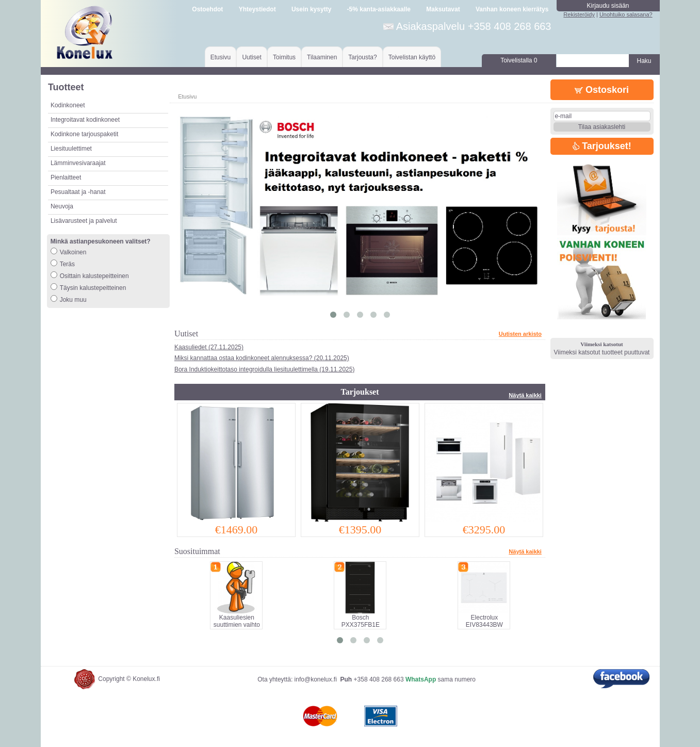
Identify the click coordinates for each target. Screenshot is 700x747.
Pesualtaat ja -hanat (78, 192)
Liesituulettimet (71, 149)
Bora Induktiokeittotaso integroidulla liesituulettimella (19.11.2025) (265, 369)
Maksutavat (443, 9)
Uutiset (251, 57)
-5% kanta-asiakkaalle (379, 9)
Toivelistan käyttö (412, 57)
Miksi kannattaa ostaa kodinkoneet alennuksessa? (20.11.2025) (262, 358)
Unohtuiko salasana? (626, 14)
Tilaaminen (322, 57)
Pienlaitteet (66, 177)
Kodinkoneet (68, 105)
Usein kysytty (311, 9)
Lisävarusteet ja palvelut (84, 221)
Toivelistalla (519, 60)
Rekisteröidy (579, 14)
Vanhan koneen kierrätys (512, 9)
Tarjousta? (362, 57)
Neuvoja (62, 206)
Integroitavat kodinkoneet (85, 120)
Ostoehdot (207, 9)
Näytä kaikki (525, 395)
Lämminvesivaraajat (78, 163)
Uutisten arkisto (520, 334)
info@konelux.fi (316, 679)
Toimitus (284, 57)
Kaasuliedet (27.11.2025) (209, 347)
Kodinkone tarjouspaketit (84, 134)
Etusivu (221, 57)
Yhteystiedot (257, 9)
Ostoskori (602, 90)
